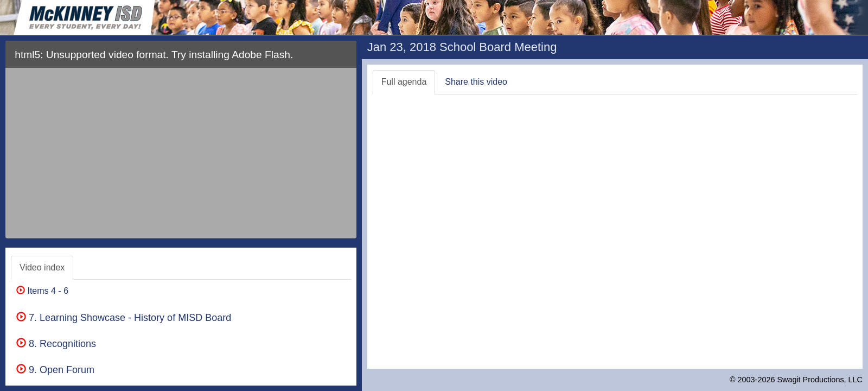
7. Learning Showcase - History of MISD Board (124, 318)
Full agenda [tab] (404, 82)
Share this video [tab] (476, 82)
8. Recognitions (56, 344)
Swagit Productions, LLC (820, 380)
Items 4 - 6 (42, 291)
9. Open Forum (55, 370)
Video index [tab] (42, 267)
